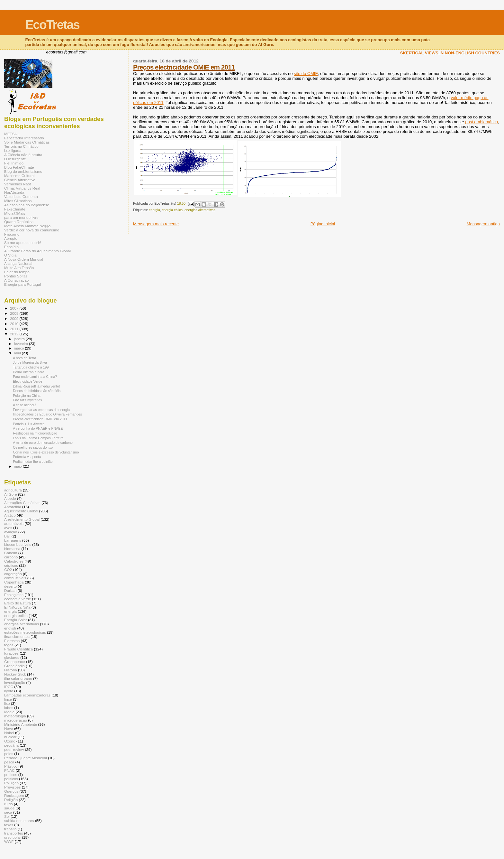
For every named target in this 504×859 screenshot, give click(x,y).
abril (18, 353)
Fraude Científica (18, 649)
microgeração (16, 720)
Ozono (10, 741)
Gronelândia (14, 666)
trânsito (10, 829)
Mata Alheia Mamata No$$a (27, 226)
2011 (15, 329)
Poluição (11, 783)
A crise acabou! (24, 405)
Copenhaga (14, 582)
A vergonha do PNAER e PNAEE (38, 428)
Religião (11, 800)
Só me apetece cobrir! (23, 243)
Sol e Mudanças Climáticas (27, 142)
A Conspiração (16, 280)
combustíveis (15, 578)
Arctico (10, 515)
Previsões (12, 787)
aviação (11, 532)
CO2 (8, 570)
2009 (15, 318)
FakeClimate (15, 209)
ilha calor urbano (18, 678)
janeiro (20, 339)
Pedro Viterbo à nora (28, 372)
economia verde (18, 599)
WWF (9, 841)
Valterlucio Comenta (21, 196)
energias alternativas (200, 210)
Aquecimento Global (21, 511)
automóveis (14, 523)
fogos (9, 645)
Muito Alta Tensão (19, 268)
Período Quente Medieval (26, 758)
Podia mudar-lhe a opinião (33, 462)
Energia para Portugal (22, 284)
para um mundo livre (21, 217)
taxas (9, 825)
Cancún (11, 553)
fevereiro (22, 344)
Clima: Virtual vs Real (22, 188)
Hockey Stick (15, 674)
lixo (7, 703)
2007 (15, 308)
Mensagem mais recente (156, 224)
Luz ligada (13, 150)
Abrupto (11, 238)
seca (8, 812)
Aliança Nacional (18, 263)
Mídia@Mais (15, 213)
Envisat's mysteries (27, 400)
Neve (9, 728)
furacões (11, 653)
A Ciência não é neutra (23, 155)
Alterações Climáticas (22, 503)
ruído (9, 804)
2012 (15, 334)
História (11, 670)
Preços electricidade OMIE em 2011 (184, 67)
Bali (7, 536)
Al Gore (11, 494)
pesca (9, 762)
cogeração (13, 574)
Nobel (9, 733)
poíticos (11, 775)
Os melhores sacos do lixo (33, 447)
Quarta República (19, 222)
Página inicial (323, 224)
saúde (9, 808)
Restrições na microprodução (35, 433)
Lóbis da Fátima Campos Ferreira (38, 438)
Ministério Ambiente (21, 724)
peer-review (14, 749)
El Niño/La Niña (17, 607)
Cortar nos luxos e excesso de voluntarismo (46, 452)
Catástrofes (14, 561)
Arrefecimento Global (22, 519)
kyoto (9, 691)
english (10, 628)
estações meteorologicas (25, 632)
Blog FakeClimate (19, 167)
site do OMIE (306, 74)
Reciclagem (14, 795)
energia (154, 210)
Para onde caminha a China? (35, 377)
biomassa (12, 549)
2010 (15, 324)
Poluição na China (27, 396)
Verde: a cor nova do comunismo (32, 230)
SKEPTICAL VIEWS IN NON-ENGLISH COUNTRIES (450, 53)
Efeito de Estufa (18, 603)
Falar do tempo (17, 272)
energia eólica (172, 210)
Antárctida (13, 507)
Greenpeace (15, 662)
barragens (13, 540)
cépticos (11, 565)
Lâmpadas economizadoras (27, 695)
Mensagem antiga (483, 224)
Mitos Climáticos (18, 201)
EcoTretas (52, 25)
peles (9, 754)
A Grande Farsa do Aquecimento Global (37, 251)
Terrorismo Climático (21, 146)
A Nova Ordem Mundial (24, 259)
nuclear (10, 737)
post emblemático (482, 122)
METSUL (12, 134)
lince (8, 699)
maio (18, 466)
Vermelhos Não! (18, 184)
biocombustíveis (18, 544)
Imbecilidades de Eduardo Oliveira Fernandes (47, 414)
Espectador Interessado (24, 138)
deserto (10, 586)
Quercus (11, 791)
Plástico (11, 766)
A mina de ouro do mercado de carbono (43, 443)
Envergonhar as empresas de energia (41, 410)
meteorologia (15, 716)
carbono (11, 557)
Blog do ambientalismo (23, 171)
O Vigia (10, 255)
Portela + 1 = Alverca (29, 424)
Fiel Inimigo (14, 163)
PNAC (9, 770)
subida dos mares (19, 821)
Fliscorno (12, 234)
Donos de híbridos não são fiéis (37, 391)
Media (9, 712)
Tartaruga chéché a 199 (31, 367)
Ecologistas (14, 595)
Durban (10, 590)
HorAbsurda (14, 192)
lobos (9, 708)
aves (8, 528)
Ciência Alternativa (20, 180)
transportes (14, 833)
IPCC (9, 687)
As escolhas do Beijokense (27, 205)
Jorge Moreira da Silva (30, 362)
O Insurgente (15, 159)
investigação (15, 682)
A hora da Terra (24, 358)
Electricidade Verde (27, 381)
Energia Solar (16, 620)
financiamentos (17, 636)
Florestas (12, 641)
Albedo (10, 498)
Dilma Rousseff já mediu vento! (36, 386)
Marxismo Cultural (19, 176)
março (20, 348)
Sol (7, 816)
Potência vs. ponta (27, 457)
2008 (15, 313)
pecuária (11, 745)
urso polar (13, 837)
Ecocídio (11, 247)
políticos (11, 779)
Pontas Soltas (16, 276)
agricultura (13, 490)
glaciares (12, 657)
